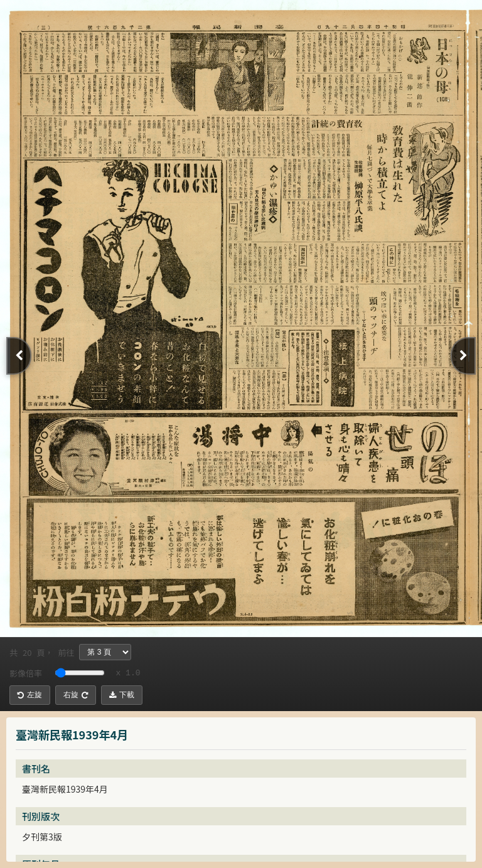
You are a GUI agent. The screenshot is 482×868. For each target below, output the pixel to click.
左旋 (30, 695)
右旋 (76, 695)
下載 (122, 695)
